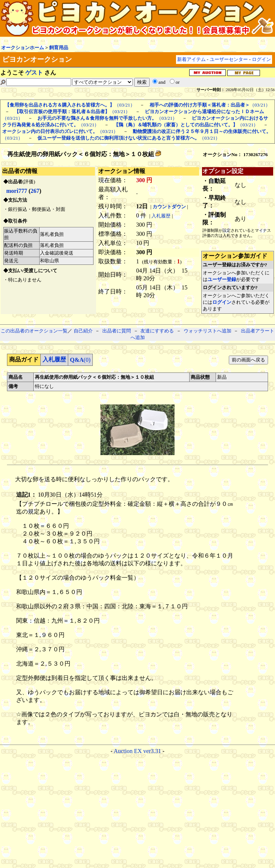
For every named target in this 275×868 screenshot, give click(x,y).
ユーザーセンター (229, 59)
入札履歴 (161, 216)
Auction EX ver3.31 (137, 751)
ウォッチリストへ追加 (208, 331)
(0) (80, 360)
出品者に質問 (117, 331)
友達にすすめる (157, 331)
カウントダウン (169, 207)
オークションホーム (23, 48)
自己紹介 (83, 331)
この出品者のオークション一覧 (34, 331)
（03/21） (70, 105)
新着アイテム (191, 59)
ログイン (261, 59)
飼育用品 (59, 48)
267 (35, 191)
